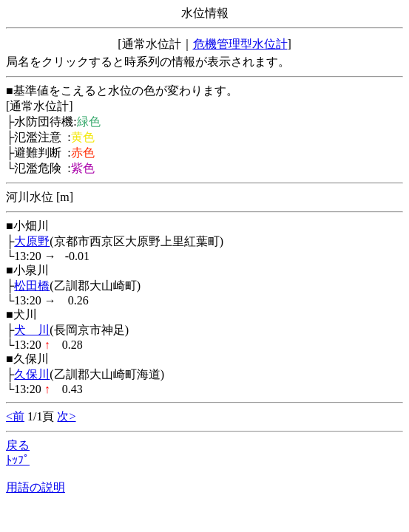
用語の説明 (36, 487)
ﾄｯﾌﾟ (18, 460)
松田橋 (32, 286)
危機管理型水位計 (240, 44)
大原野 (32, 241)
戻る (18, 445)
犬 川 (32, 330)
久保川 (32, 374)
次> (66, 416)
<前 (15, 416)
